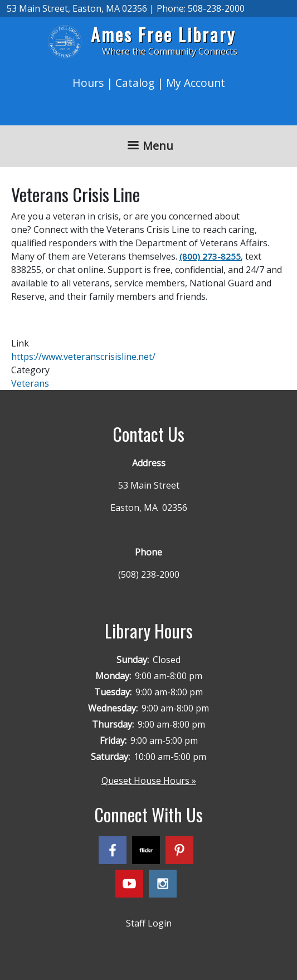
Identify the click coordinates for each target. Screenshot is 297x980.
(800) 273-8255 (210, 256)
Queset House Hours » (149, 781)
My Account (196, 83)
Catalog (135, 83)
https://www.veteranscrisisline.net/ (83, 357)
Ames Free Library (163, 34)
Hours (88, 83)
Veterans (30, 383)
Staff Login (149, 923)
